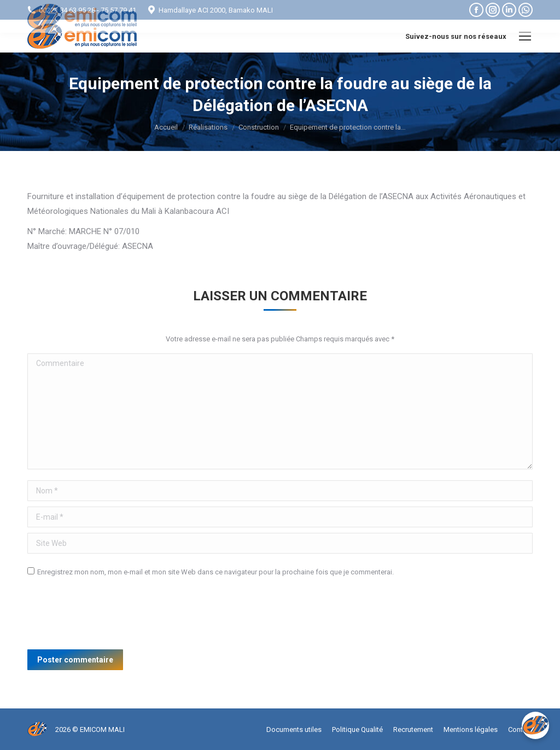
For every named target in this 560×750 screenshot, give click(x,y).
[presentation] (110, 617)
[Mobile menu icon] (525, 36)
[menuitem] (294, 729)
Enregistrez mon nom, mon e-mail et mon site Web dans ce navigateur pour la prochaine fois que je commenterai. (215, 572)
